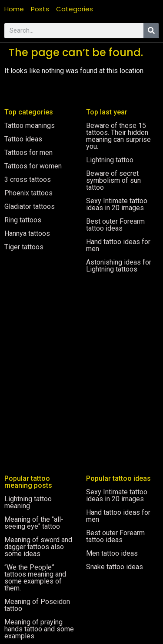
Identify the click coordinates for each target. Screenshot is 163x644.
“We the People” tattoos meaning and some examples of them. (35, 578)
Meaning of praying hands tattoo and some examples (39, 629)
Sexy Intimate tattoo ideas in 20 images (117, 204)
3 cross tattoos (28, 179)
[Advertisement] (81, 363)
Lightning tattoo (110, 160)
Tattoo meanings (30, 126)
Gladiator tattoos (30, 206)
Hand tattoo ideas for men (118, 245)
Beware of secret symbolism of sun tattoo (113, 180)
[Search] (151, 31)
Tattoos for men (28, 153)
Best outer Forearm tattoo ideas (115, 225)
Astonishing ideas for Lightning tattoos (119, 266)
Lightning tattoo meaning (28, 502)
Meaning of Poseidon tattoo (37, 605)
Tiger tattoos (24, 247)
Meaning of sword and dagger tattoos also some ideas (38, 547)
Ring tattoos (23, 220)
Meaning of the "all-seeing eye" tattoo (34, 523)
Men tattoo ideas (112, 553)
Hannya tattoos (27, 233)
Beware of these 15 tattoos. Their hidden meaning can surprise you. (118, 136)
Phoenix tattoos (28, 193)
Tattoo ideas (23, 139)
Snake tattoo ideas (115, 567)
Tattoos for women (33, 166)
